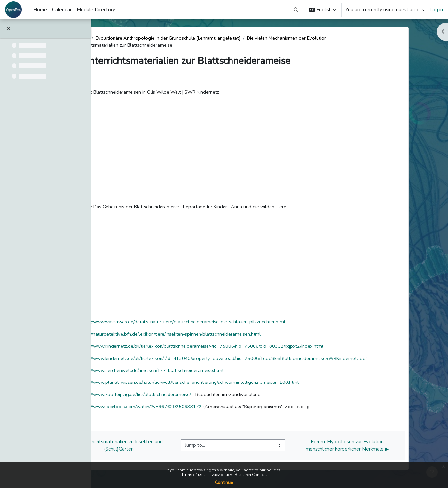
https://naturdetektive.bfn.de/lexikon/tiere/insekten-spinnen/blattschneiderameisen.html (213, 335)
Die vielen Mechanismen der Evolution (334, 38)
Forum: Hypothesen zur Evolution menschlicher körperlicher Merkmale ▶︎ (386, 448)
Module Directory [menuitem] (96, 10)
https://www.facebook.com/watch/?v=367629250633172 (181, 409)
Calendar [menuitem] (62, 10)
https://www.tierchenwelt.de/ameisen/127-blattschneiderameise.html (194, 372)
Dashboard (117, 38)
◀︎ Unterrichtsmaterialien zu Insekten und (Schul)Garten (159, 448)
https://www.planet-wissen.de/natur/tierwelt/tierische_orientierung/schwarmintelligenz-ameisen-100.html (233, 384)
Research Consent (251, 475)
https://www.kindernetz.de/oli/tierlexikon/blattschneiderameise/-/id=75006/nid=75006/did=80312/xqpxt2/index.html (244, 347)
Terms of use (193, 475)
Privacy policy (220, 475)
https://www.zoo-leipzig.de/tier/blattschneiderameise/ (177, 397)
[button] (296, 10)
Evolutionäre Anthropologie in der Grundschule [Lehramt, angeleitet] (211, 38)
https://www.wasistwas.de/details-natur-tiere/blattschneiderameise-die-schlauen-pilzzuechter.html (226, 323)
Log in (436, 10)
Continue (224, 482)
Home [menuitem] (40, 10)
